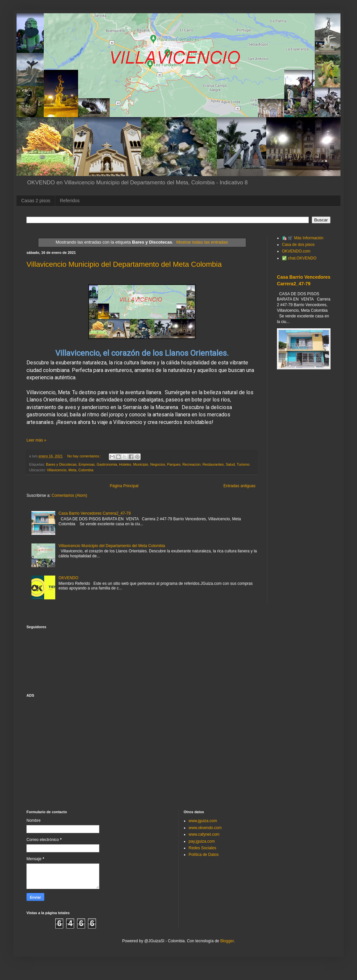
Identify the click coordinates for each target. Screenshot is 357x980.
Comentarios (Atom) (69, 495)
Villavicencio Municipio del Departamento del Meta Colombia (124, 264)
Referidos (70, 201)
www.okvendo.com (205, 828)
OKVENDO (68, 578)
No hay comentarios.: (85, 456)
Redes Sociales (202, 848)
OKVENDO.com (296, 251)
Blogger (227, 941)
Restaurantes (213, 464)
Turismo (243, 464)
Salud (230, 464)
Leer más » (36, 440)
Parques (174, 464)
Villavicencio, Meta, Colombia (70, 470)
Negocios (158, 464)
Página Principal (124, 486)
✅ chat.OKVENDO (299, 258)
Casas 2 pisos (36, 201)
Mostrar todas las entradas (202, 242)
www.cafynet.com (204, 834)
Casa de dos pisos (298, 245)
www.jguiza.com (203, 821)
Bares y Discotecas (61, 464)
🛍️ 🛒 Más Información (303, 238)
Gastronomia (107, 464)
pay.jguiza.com (202, 841)
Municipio (141, 464)
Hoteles (125, 464)
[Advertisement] (304, 412)
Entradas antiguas (239, 486)
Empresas (87, 464)
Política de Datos (204, 855)
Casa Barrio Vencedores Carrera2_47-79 (95, 513)
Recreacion (191, 464)
